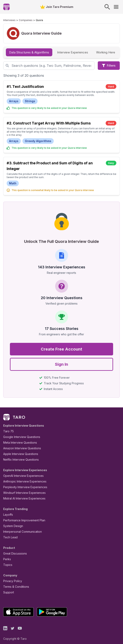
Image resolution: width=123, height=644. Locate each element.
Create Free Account (61, 346)
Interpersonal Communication (20, 528)
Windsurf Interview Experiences (22, 489)
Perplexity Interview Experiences (22, 484)
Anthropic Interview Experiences (22, 478)
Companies (22, 20)
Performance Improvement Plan (21, 517)
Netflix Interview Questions (19, 456)
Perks (6, 556)
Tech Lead (9, 534)
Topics (7, 562)
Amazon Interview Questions (20, 445)
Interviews (8, 20)
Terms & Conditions (15, 583)
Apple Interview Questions (18, 451)
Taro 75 (8, 428)
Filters (109, 65)
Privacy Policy (12, 578)
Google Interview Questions (19, 434)
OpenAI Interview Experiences (21, 472)
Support (8, 589)
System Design (12, 523)
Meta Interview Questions (18, 439)
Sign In (61, 361)
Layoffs (8, 511)
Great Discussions (14, 550)
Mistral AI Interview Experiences (22, 495)
